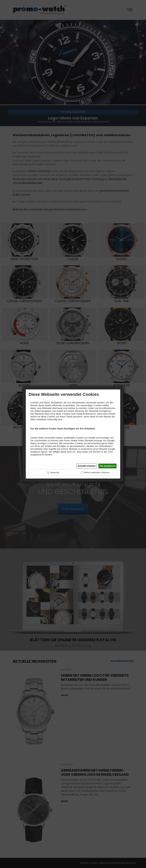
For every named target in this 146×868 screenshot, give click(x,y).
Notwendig (55, 473)
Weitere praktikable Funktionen (97, 473)
